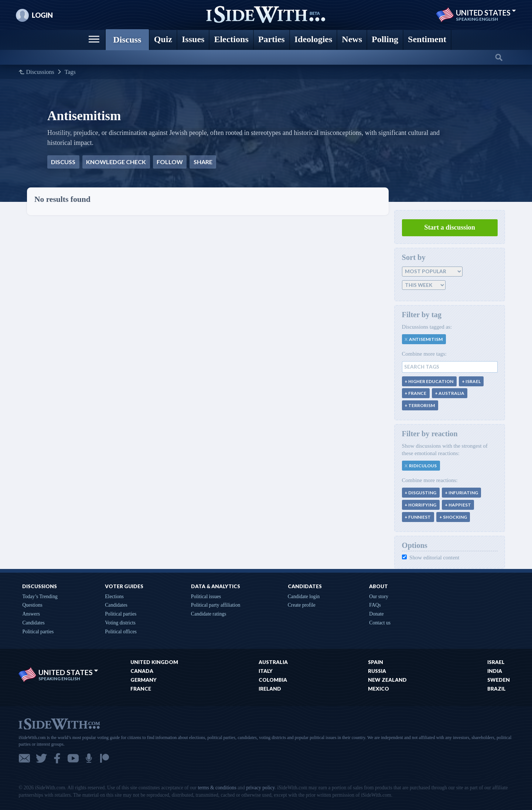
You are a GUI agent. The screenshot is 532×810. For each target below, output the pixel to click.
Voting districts (120, 623)
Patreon (105, 758)
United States (486, 13)
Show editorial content (431, 557)
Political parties (38, 632)
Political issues (206, 597)
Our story (379, 597)
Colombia (273, 680)
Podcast (89, 758)
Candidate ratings (209, 614)
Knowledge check (116, 162)
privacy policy (260, 788)
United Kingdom (154, 662)
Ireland (270, 689)
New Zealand (387, 680)
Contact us (380, 623)
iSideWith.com (59, 723)
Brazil (497, 689)
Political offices (121, 632)
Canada (142, 671)
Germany (144, 680)
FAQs (375, 605)
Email (24, 758)
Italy (266, 671)
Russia (377, 671)
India (495, 671)
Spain (376, 662)
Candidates (33, 623)
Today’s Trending (40, 597)
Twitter (41, 758)
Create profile (302, 605)
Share (203, 162)
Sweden (499, 680)
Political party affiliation (216, 605)
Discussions (40, 72)
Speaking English (477, 19)
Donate (376, 614)
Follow (170, 162)
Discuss (63, 162)
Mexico (378, 689)
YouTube (73, 758)
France (141, 689)
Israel (496, 662)
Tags (70, 72)
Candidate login (304, 597)
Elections (114, 597)
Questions (32, 605)
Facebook (57, 758)
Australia (273, 662)
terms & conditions (217, 788)
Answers (31, 614)
